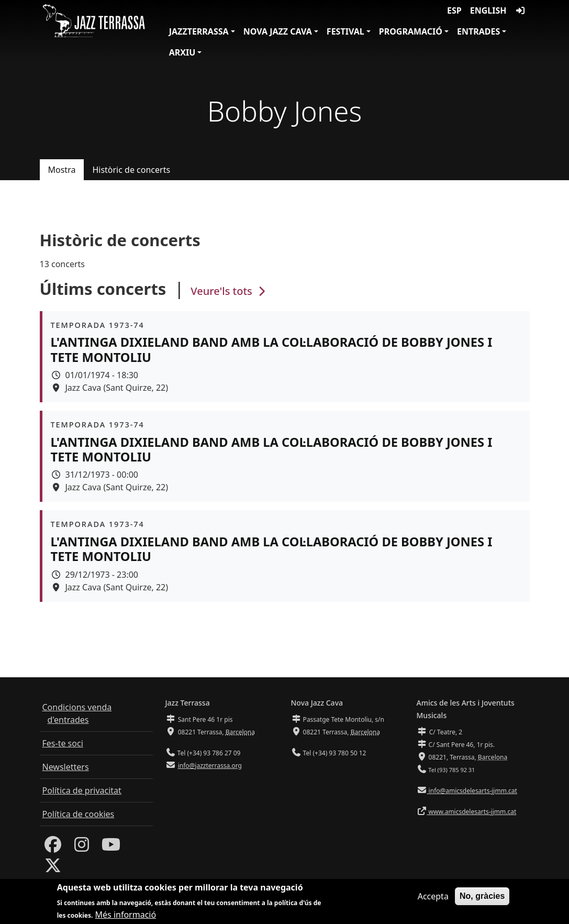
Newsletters (66, 767)
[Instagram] (82, 848)
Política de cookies (79, 814)
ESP (454, 10)
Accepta (433, 899)
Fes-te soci (63, 743)
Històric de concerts (131, 170)
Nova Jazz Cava (278, 31)
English (488, 10)
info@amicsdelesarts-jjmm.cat (472, 791)
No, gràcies (482, 899)
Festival (345, 31)
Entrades (478, 31)
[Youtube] (111, 848)
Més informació (126, 918)
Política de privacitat (82, 790)
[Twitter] (53, 868)
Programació (411, 31)
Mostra (62, 170)
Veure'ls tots (229, 291)
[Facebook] (53, 848)
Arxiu (182, 52)
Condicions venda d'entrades (77, 713)
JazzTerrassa (199, 31)
